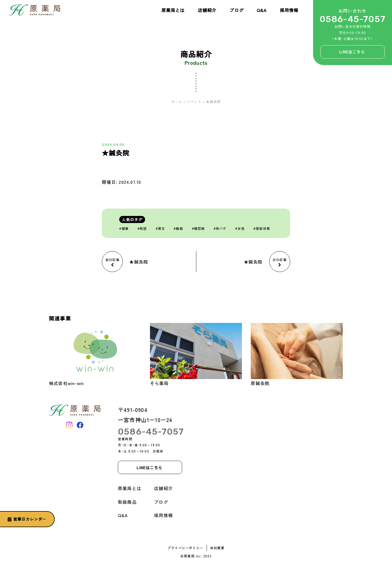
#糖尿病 (198, 228)
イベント (194, 101)
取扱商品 (127, 502)
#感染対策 (262, 228)
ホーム (177, 101)
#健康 (124, 228)
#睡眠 (178, 228)
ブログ (237, 10)
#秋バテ (220, 228)
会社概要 (217, 548)
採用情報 (289, 10)
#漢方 (160, 228)
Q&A (262, 10)
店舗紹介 (207, 10)
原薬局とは (173, 10)
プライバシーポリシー (185, 548)
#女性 (240, 228)
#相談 (142, 228)
